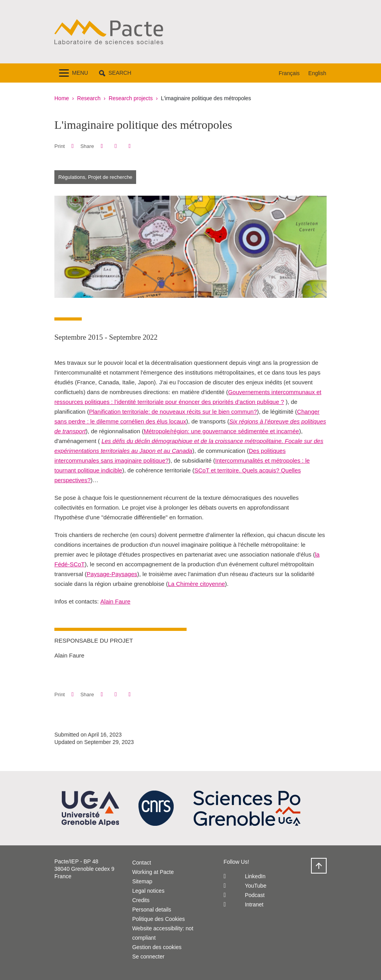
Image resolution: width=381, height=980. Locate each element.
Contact (142, 863)
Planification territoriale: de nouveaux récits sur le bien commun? (173, 412)
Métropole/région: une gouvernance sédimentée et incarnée (221, 431)
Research (89, 98)
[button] (115, 73)
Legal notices (148, 891)
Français (289, 73)
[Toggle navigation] (74, 73)
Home (62, 98)
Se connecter (148, 957)
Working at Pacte (153, 872)
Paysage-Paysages (112, 574)
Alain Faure (116, 601)
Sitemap (142, 881)
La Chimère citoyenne (196, 584)
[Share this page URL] (130, 146)
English (317, 73)
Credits (141, 900)
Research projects (131, 98)
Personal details (152, 910)
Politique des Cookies (159, 919)
